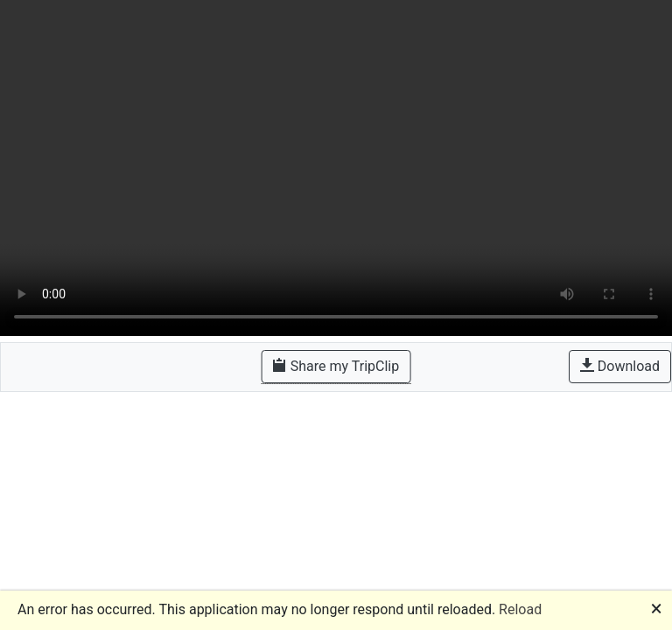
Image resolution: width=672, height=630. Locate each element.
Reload (520, 609)
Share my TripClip (336, 366)
